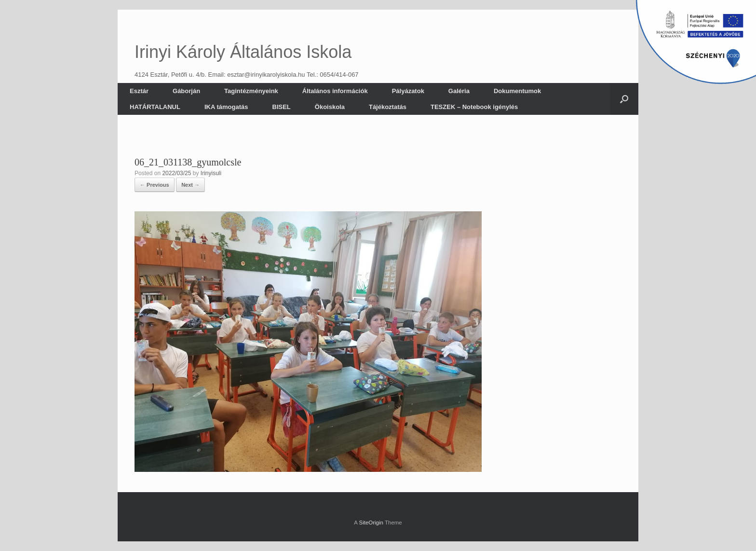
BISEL (282, 107)
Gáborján (186, 91)
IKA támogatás (226, 107)
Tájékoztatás (388, 107)
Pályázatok (408, 91)
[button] (624, 99)
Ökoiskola (330, 107)
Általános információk (335, 91)
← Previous (155, 185)
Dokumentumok (517, 91)
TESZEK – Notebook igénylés (474, 107)
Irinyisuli (211, 173)
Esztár (139, 91)
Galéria (459, 91)
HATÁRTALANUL (155, 107)
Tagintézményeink (251, 91)
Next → (190, 185)
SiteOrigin (371, 523)
